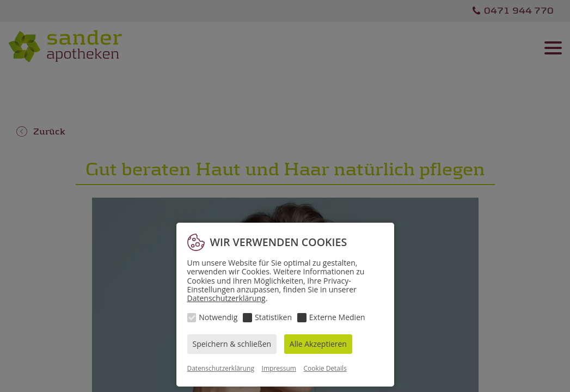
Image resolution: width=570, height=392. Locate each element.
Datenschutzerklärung (226, 298)
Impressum (279, 368)
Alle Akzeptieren (318, 344)
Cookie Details (325, 368)
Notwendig (218, 317)
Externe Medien (337, 317)
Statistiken (273, 317)
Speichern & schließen (232, 344)
